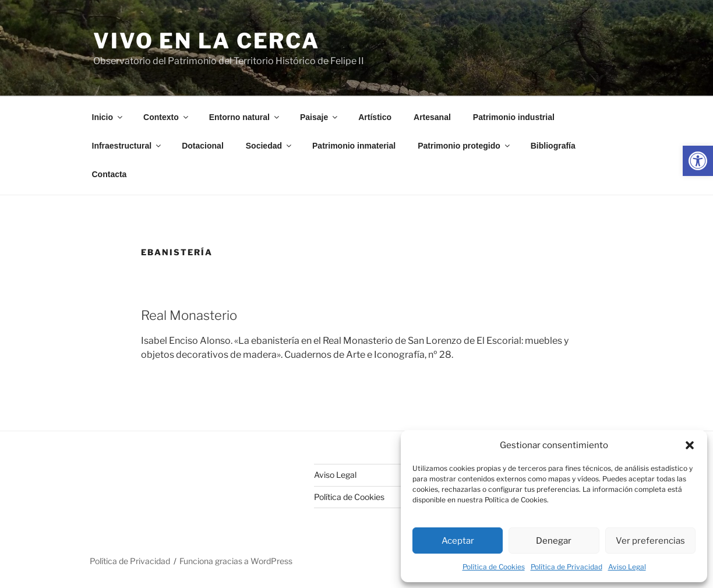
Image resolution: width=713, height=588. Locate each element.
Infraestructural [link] (128, 146)
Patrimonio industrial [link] (514, 117)
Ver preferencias (650, 541)
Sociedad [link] (269, 146)
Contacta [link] (110, 174)
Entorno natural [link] (245, 117)
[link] (698, 161)
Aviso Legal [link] (627, 567)
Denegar (554, 541)
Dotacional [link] (203, 146)
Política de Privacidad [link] (566, 567)
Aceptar (458, 541)
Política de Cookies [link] (494, 567)
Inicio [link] (108, 117)
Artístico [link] (375, 117)
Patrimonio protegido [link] (465, 146)
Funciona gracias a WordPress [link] (236, 561)
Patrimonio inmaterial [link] (354, 146)
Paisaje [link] (320, 117)
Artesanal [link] (432, 117)
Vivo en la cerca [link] (207, 41)
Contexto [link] (167, 117)
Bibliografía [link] (553, 146)
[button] (690, 445)
